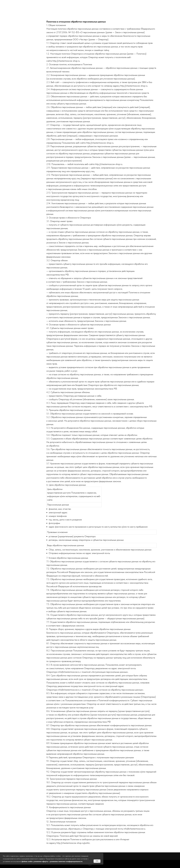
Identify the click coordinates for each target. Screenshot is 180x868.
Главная (25, 3)
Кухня (91, 3)
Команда (132, 3)
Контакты (155, 3)
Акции (71, 3)
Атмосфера (48, 3)
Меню (111, 3)
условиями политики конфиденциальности (66, 861)
